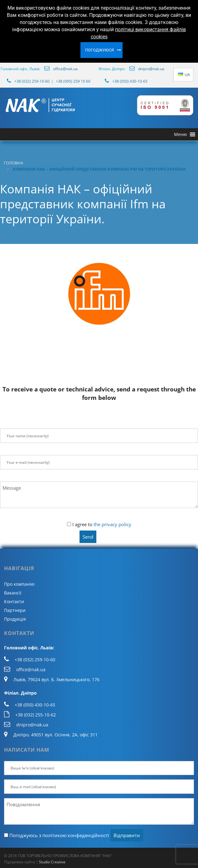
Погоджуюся (99, 50)
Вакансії (13, 593)
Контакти (14, 601)
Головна (13, 163)
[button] (181, 134)
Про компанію (19, 584)
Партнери (15, 610)
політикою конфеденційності (76, 835)
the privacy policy (112, 524)
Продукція (15, 619)
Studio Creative (52, 862)
